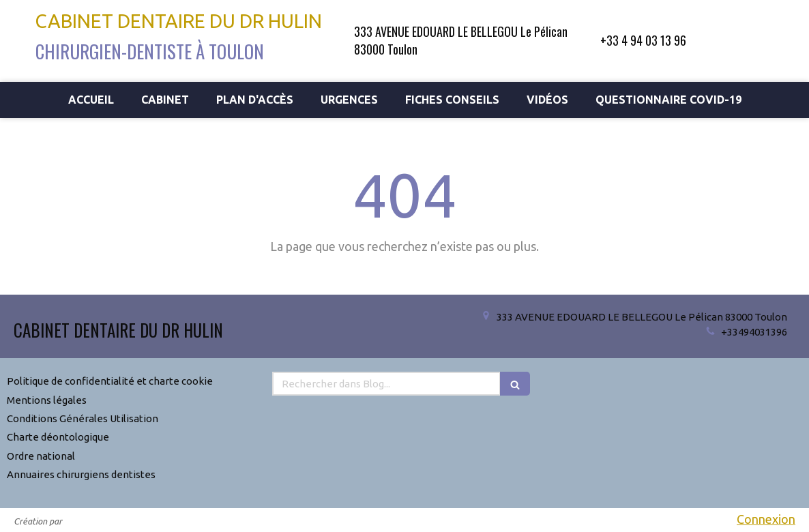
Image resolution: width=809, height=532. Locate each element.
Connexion (766, 519)
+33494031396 (754, 332)
